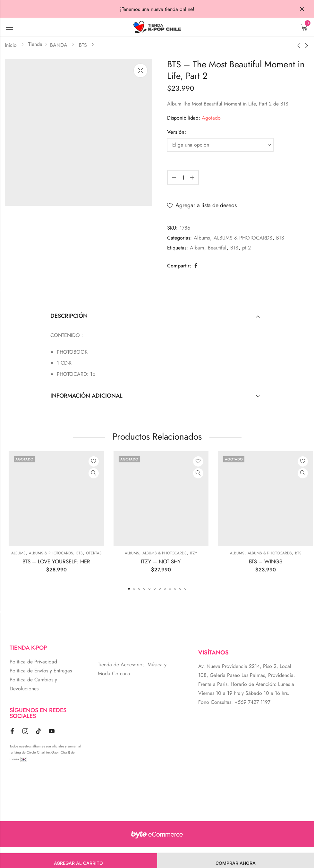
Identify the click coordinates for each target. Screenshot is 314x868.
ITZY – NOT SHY (223, 561)
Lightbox (140, 71)
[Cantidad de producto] (183, 177)
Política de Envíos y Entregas (41, 671)
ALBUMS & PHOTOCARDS (243, 238)
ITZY (255, 553)
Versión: (177, 132)
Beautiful (217, 248)
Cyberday (40, 553)
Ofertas (155, 553)
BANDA (59, 45)
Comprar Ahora (236, 863)
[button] (129, 589)
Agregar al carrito (78, 863)
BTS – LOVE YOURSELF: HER (118, 561)
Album (197, 248)
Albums (202, 238)
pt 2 (246, 248)
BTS (83, 45)
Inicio (11, 45)
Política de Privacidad (33, 662)
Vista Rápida (51, 473)
